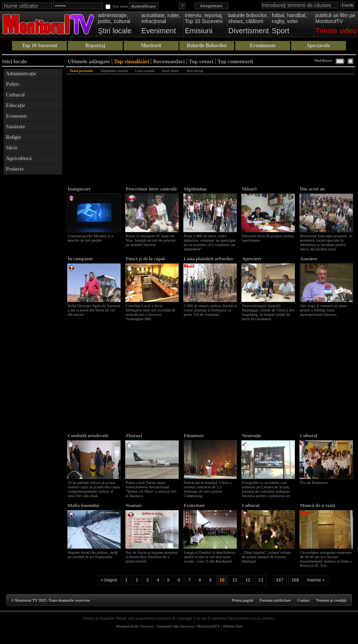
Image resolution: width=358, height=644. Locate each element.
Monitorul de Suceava (135, 626)
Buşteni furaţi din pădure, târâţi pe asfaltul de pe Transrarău (93, 554)
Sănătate (15, 127)
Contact (304, 600)
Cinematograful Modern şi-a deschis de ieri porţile (90, 238)
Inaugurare (79, 189)
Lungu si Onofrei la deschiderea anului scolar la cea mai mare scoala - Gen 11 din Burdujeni (210, 557)
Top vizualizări (132, 61)
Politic (13, 84)
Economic (17, 116)
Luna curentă (145, 71)
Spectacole (318, 46)
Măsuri (249, 189)
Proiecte (15, 169)
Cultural (15, 95)
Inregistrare (212, 6)
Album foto (233, 626)
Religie (13, 137)
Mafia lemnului (83, 505)
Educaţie (16, 105)
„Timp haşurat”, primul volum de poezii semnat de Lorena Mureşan (266, 557)
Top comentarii (235, 61)
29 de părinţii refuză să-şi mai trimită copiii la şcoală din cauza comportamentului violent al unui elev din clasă (94, 489)
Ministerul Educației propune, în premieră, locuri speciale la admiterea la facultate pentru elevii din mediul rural (326, 242)
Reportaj (95, 46)
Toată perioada (81, 71)
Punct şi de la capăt (145, 259)
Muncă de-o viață (318, 505)
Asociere (309, 259)
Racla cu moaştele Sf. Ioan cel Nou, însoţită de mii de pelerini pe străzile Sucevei (151, 240)
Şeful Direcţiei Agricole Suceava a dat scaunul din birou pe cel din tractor (94, 310)
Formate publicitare (275, 600)
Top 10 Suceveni (40, 46)
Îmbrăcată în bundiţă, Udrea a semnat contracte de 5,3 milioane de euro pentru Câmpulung (208, 489)
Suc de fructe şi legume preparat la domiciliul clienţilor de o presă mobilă (152, 557)
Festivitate (194, 505)
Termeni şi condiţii (331, 600)
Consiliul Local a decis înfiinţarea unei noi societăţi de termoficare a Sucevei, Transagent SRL (151, 312)
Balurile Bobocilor (207, 46)
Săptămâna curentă (114, 71)
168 (295, 580)
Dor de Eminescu (314, 482)
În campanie (80, 259)
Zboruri (134, 435)
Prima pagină (243, 600)
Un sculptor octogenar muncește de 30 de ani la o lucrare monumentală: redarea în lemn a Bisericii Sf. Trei (326, 559)
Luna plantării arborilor (209, 259)
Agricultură (19, 158)
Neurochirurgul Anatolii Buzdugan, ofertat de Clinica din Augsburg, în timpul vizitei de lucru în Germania (268, 312)
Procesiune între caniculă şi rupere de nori (151, 192)
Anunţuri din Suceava (175, 626)
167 (280, 580)
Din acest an (312, 189)
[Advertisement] (33, 288)
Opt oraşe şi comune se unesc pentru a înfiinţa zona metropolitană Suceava (324, 310)
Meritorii (151, 46)
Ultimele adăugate (89, 61)
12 (248, 580)
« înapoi (109, 580)
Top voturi (201, 61)
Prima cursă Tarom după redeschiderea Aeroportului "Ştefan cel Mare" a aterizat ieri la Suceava (151, 489)
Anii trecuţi (195, 71)
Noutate (134, 505)
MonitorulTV (208, 626)
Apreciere (252, 259)
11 (235, 580)
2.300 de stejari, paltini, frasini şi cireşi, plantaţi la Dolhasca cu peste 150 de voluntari (210, 310)
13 (261, 580)
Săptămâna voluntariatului (199, 192)
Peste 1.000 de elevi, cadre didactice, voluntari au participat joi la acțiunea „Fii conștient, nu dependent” (210, 242)
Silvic (12, 148)
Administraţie (21, 74)
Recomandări (169, 61)
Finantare (194, 435)
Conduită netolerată (88, 435)
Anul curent (171, 71)
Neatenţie (252, 435)
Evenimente (263, 46)
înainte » (316, 580)
